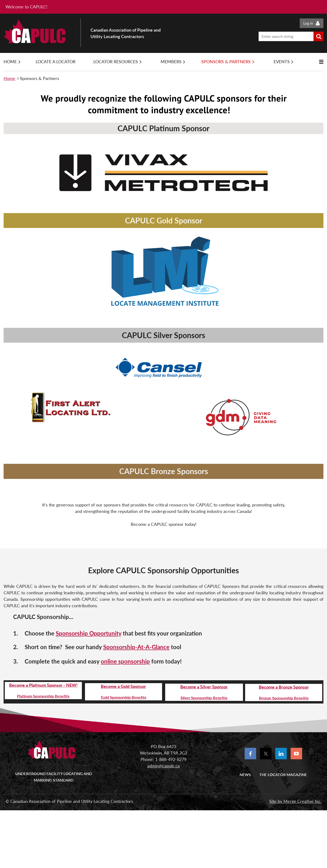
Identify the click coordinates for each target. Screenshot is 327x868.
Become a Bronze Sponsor (284, 687)
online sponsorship (125, 661)
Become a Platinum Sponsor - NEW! (43, 685)
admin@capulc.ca (163, 766)
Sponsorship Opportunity (89, 633)
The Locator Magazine (283, 774)
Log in (308, 23)
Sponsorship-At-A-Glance (136, 647)
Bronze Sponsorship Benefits (284, 698)
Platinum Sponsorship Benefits (43, 696)
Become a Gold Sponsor (123, 686)
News (245, 774)
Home (9, 78)
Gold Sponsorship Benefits (124, 697)
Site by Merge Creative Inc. (295, 801)
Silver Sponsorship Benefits (204, 698)
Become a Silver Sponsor (204, 687)
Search (319, 36)
